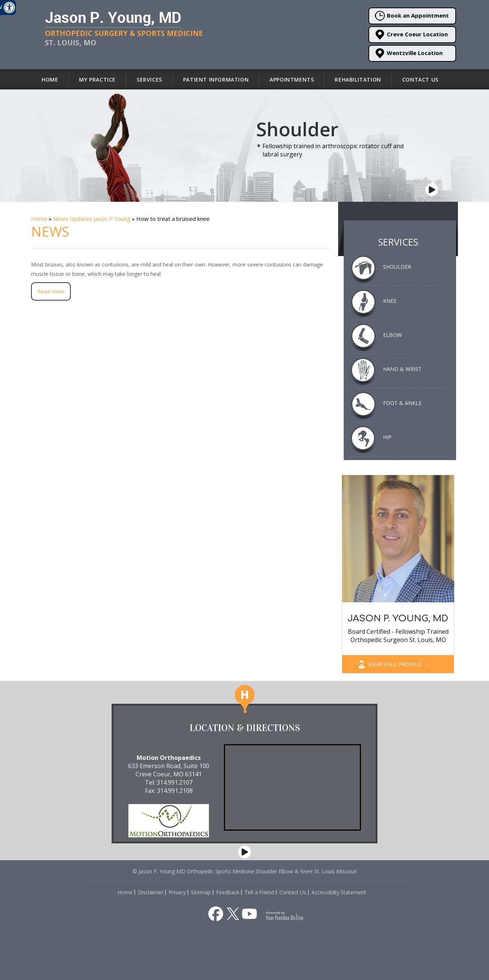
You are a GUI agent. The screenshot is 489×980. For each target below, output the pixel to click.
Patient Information (216, 80)
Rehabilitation (358, 80)
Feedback (228, 892)
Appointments (292, 80)
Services (149, 80)
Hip (387, 437)
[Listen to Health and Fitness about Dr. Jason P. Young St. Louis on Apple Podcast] (181, 913)
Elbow (392, 335)
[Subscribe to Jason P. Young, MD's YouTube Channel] (249, 914)
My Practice (97, 80)
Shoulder (397, 267)
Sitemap (201, 892)
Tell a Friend (259, 892)
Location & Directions (245, 728)
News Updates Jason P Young (92, 219)
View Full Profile (398, 664)
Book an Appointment (412, 16)
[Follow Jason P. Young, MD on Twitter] (233, 914)
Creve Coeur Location (411, 35)
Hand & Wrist (402, 369)
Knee (390, 301)
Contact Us (420, 80)
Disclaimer (151, 892)
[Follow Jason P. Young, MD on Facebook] (216, 914)
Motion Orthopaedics (169, 758)
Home (50, 80)
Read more (51, 291)
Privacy (177, 892)
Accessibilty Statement (339, 892)
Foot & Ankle (402, 403)
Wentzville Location (409, 53)
